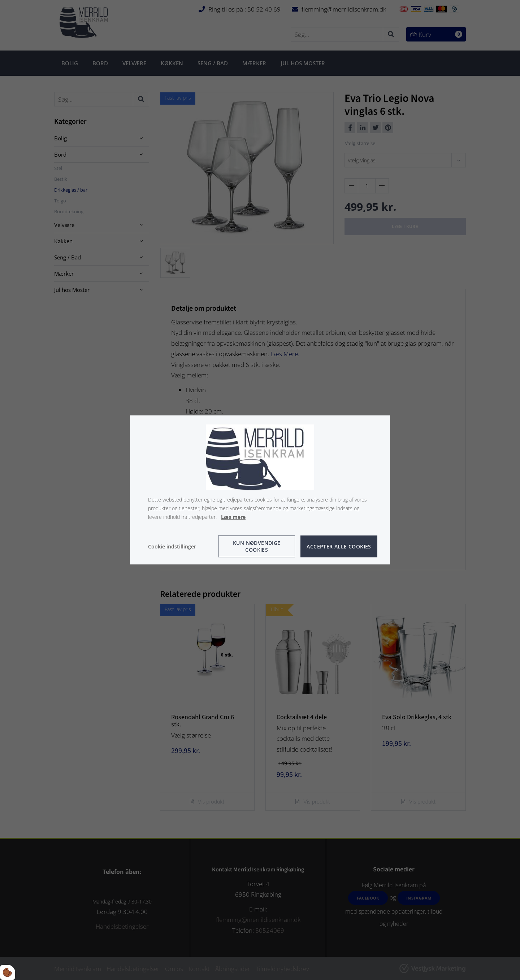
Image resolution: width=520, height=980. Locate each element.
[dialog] (260, 490)
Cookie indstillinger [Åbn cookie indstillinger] (172, 546)
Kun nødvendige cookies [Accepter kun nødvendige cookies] (257, 547)
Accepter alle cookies (339, 546)
